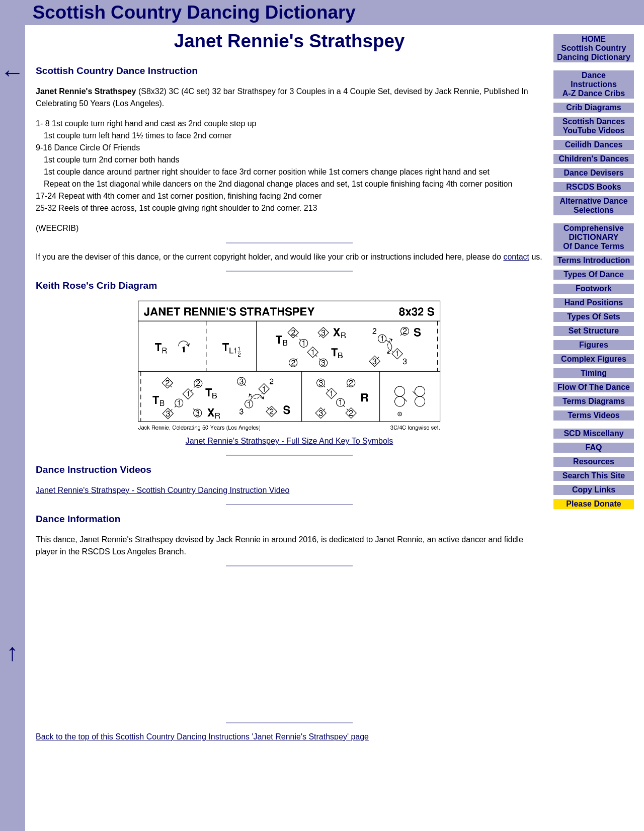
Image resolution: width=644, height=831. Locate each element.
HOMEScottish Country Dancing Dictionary (594, 48)
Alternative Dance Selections (593, 205)
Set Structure (594, 331)
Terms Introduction (594, 260)
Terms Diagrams (594, 401)
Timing (594, 373)
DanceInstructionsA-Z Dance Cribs (594, 84)
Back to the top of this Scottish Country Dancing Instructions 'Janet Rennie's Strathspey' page (202, 737)
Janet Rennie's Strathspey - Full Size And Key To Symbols (290, 441)
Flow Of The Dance (594, 387)
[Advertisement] (289, 644)
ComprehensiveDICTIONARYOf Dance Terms (594, 237)
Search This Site (594, 476)
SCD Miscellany (593, 433)
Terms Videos (593, 415)
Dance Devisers (593, 173)
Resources (594, 462)
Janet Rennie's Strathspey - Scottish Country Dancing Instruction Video (163, 490)
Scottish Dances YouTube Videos (594, 126)
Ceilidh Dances (594, 145)
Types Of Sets (594, 317)
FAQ (594, 447)
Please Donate (593, 504)
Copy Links (594, 490)
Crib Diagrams (593, 107)
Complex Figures (594, 359)
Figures (594, 345)
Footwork (594, 288)
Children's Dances (594, 159)
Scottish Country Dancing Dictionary (194, 12)
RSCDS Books (593, 187)
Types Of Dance (594, 274)
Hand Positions (594, 303)
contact (516, 257)
